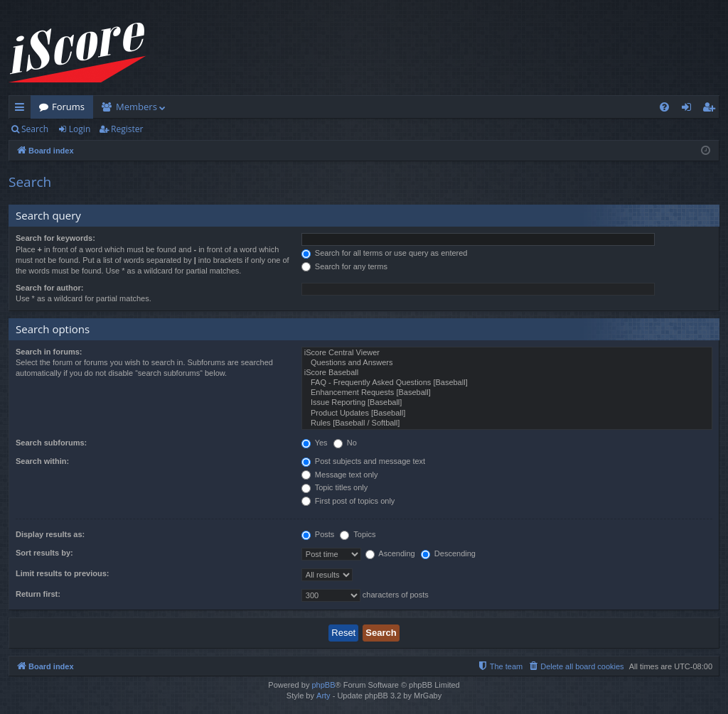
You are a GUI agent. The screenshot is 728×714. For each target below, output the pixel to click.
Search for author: (49, 288)
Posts (318, 534)
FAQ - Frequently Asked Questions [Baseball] (507, 383)
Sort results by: (44, 553)
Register (127, 129)
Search (35, 129)
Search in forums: (49, 352)
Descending (448, 553)
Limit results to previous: (62, 573)
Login (80, 129)
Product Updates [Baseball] (507, 413)
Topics (358, 534)
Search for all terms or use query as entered (385, 253)
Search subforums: (51, 443)
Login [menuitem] (689, 109)
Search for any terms (344, 266)
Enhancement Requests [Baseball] (507, 393)
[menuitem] (664, 107)
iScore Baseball (507, 373)
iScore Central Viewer (507, 353)
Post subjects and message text (363, 461)
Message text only (340, 475)
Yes (315, 443)
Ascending (390, 553)
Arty (323, 696)
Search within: (42, 461)
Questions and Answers (507, 363)
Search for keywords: (55, 238)
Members (136, 107)
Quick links (22, 109)
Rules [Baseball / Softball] (507, 423)
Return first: (38, 594)
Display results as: (50, 534)
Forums (68, 107)
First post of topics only (348, 501)
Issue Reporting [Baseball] (507, 403)
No (345, 443)
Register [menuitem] (712, 109)
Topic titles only (334, 487)
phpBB (323, 685)
